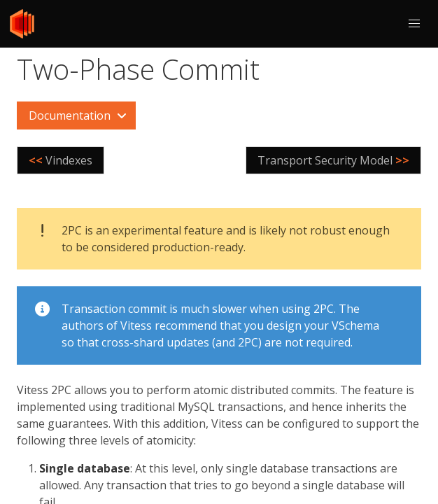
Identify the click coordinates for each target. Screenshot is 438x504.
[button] (414, 24)
